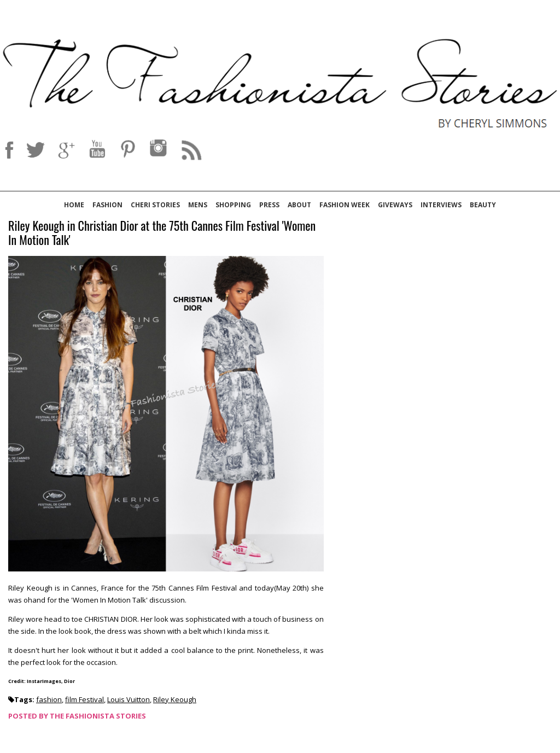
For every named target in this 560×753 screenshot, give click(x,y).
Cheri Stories (155, 205)
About (299, 205)
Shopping (233, 205)
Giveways (395, 205)
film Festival (84, 699)
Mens (198, 205)
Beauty (483, 205)
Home (74, 205)
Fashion (107, 205)
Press (269, 205)
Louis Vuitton (129, 699)
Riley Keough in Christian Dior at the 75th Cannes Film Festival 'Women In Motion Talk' (162, 233)
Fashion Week (345, 205)
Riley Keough (175, 699)
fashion (49, 699)
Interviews (441, 205)
